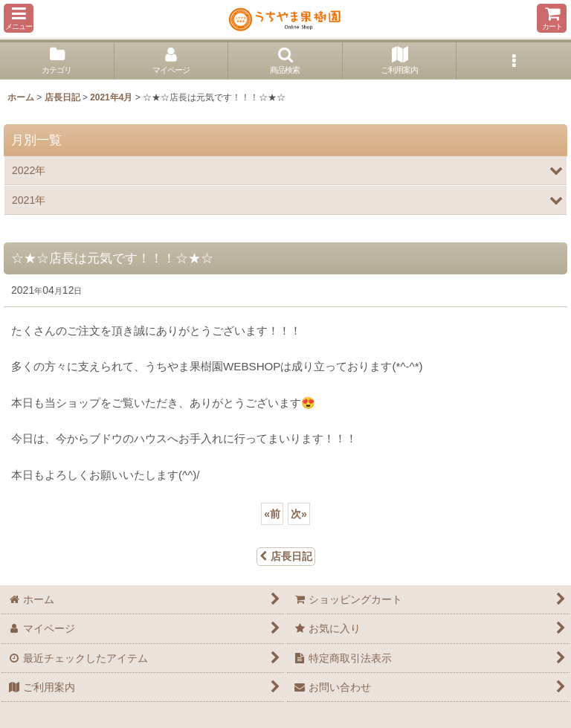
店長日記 (286, 556)
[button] (19, 18)
